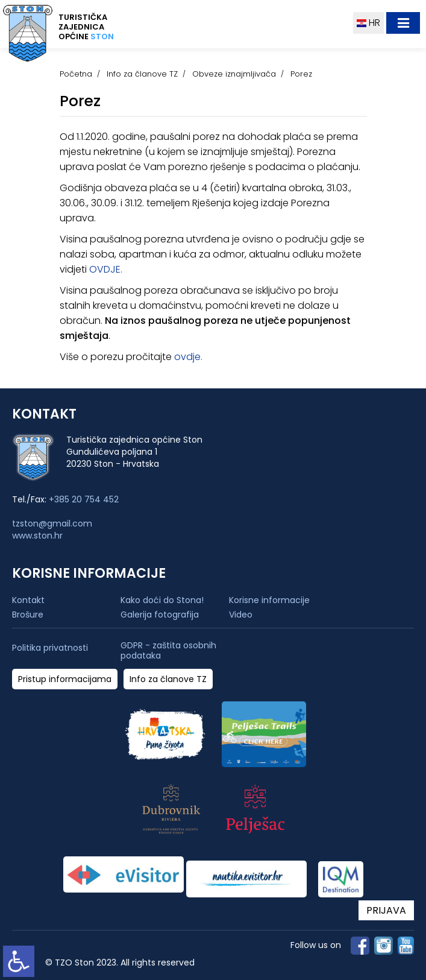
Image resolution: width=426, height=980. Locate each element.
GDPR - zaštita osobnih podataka (168, 651)
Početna (76, 74)
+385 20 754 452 (84, 499)
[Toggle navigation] (403, 23)
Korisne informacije (269, 600)
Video (241, 615)
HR (368, 23)
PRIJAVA (386, 910)
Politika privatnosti (50, 648)
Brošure (28, 615)
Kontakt (28, 600)
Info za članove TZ (142, 74)
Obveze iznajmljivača (234, 74)
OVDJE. (106, 269)
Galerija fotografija (160, 615)
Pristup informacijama (65, 679)
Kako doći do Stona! (162, 600)
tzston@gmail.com (52, 523)
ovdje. (188, 357)
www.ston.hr (37, 536)
